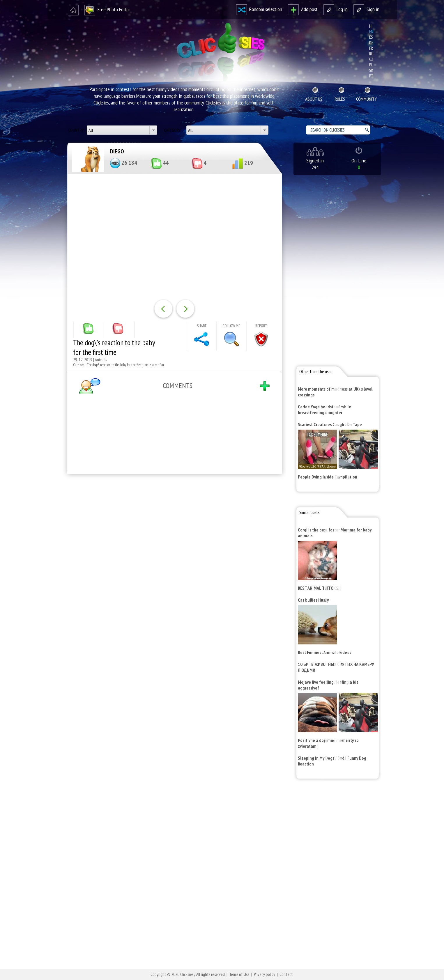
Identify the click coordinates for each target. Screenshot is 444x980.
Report (261, 326)
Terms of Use (239, 974)
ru (371, 54)
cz (371, 59)
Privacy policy (265, 974)
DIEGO (117, 151)
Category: (173, 130)
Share (202, 326)
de (371, 43)
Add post (303, 9)
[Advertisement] (173, 554)
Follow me (231, 326)
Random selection (259, 9)
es (371, 37)
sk (371, 70)
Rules (340, 99)
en (371, 32)
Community (366, 99)
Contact (286, 974)
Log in (336, 9)
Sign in (366, 9)
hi (371, 26)
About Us (314, 99)
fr (371, 48)
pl (371, 65)
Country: (77, 130)
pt (371, 76)
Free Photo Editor (107, 9)
